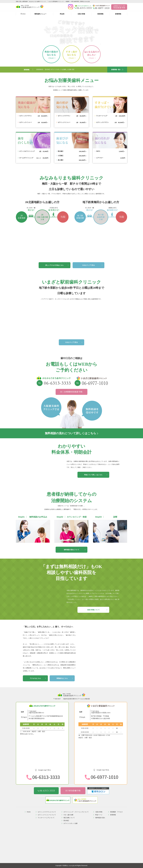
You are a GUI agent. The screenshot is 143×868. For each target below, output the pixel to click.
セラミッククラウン (26, 116)
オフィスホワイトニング (27, 151)
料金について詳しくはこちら (93, 475)
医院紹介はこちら (62, 678)
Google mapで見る (44, 770)
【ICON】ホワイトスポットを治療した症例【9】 (60, 69)
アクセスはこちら (35, 678)
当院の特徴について (93, 610)
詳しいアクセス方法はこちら (55, 265)
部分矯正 (61, 151)
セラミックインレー (26, 122)
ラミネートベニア (102, 116)
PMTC (98, 151)
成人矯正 (61, 160)
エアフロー (100, 158)
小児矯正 (61, 156)
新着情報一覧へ (116, 70)
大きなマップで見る (88, 265)
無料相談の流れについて (71, 550)
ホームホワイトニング (26, 158)
